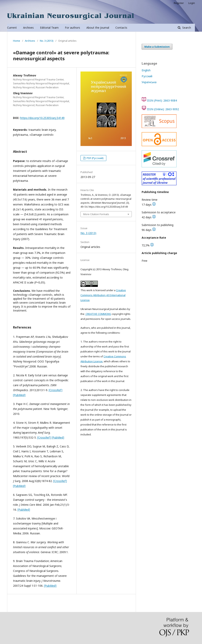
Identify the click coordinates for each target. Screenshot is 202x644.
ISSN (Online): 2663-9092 (163, 109)
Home (17, 41)
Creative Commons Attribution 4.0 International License (103, 295)
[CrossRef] (56, 390)
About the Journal (98, 28)
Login (192, 3)
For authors (72, 28)
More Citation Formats (96, 214)
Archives (28, 28)
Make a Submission (157, 47)
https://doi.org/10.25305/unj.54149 (42, 118)
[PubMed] (19, 395)
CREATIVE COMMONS (98, 314)
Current (12, 28)
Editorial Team (49, 28)
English (146, 70)
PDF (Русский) (95, 158)
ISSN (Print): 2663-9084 (162, 100)
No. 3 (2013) (47, 41)
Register (179, 3)
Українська (149, 82)
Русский (147, 76)
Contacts (121, 28)
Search (186, 28)
